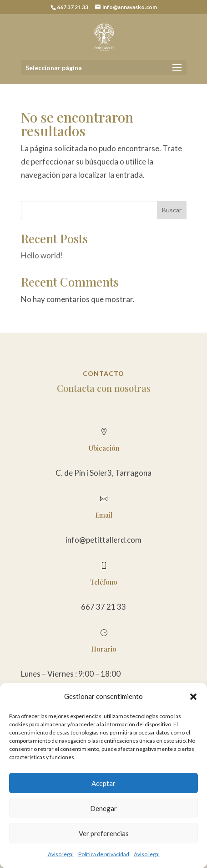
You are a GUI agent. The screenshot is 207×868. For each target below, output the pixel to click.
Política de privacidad (104, 854)
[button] (193, 697)
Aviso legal (61, 854)
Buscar (172, 210)
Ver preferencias (104, 833)
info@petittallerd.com (103, 540)
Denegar (103, 808)
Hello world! (42, 255)
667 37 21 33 (103, 607)
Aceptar (103, 783)
